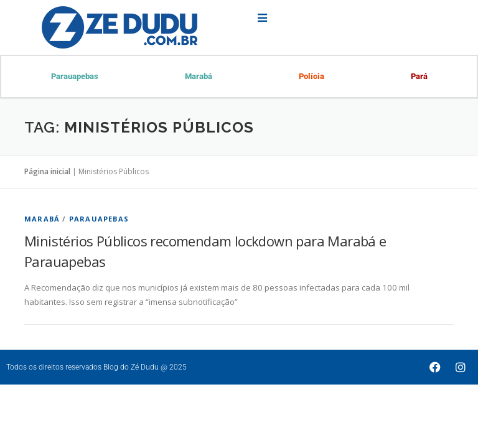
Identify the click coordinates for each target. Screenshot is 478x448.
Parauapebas (75, 77)
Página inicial (47, 173)
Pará (419, 77)
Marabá (199, 77)
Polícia (311, 77)
